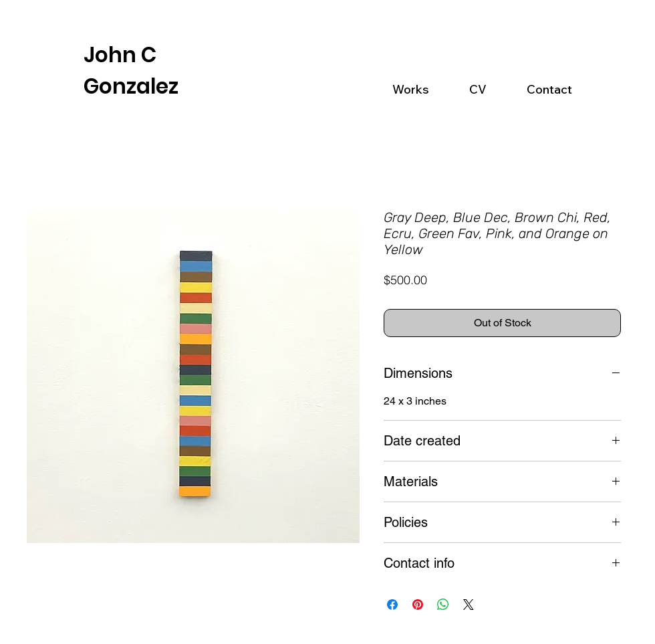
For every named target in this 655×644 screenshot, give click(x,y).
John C (120, 55)
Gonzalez (131, 86)
